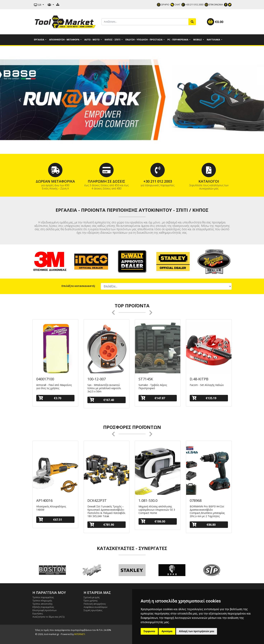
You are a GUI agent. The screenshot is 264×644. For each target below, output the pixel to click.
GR (38, 5)
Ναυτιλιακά (214, 40)
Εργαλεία (39, 40)
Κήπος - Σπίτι (113, 40)
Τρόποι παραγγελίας (43, 597)
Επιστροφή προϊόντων (45, 610)
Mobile (198, 40)
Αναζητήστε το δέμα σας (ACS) (48, 617)
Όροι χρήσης (91, 601)
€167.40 (102, 400)
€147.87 (153, 398)
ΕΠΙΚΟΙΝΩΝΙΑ (214, 4)
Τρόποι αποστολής (43, 604)
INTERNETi (80, 634)
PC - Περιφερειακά (178, 40)
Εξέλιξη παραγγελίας (43, 607)
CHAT (175, 4)
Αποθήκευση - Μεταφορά (65, 40)
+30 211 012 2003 (192, 4)
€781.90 (102, 525)
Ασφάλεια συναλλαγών (95, 607)
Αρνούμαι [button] (167, 631)
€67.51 (50, 520)
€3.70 (50, 398)
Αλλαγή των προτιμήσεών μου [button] (197, 631)
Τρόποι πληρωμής (42, 601)
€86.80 (204, 525)
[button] (20, 100)
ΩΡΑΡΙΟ (163, 4)
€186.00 (153, 521)
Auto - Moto (92, 40)
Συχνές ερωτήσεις (93, 610)
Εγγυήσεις (38, 613)
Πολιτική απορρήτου (95, 604)
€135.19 (204, 398)
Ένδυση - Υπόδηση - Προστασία (144, 40)
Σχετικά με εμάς (92, 597)
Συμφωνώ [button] (149, 631)
